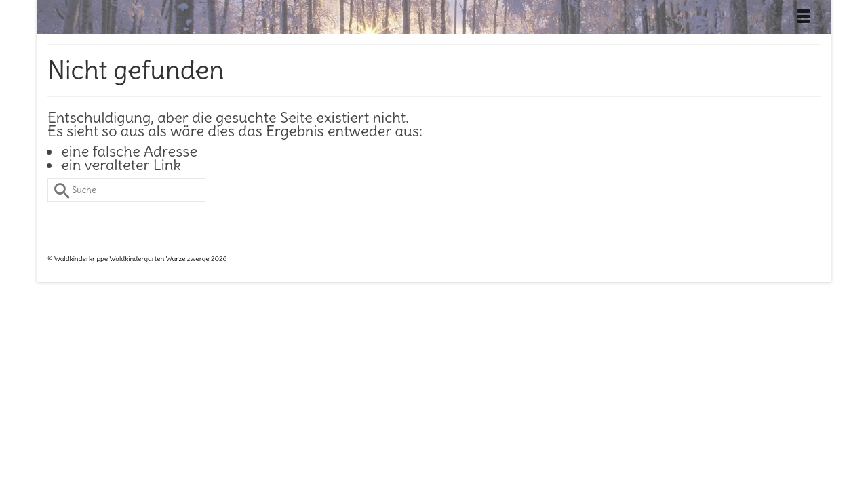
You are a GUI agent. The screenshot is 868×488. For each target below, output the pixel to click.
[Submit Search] (58, 219)
